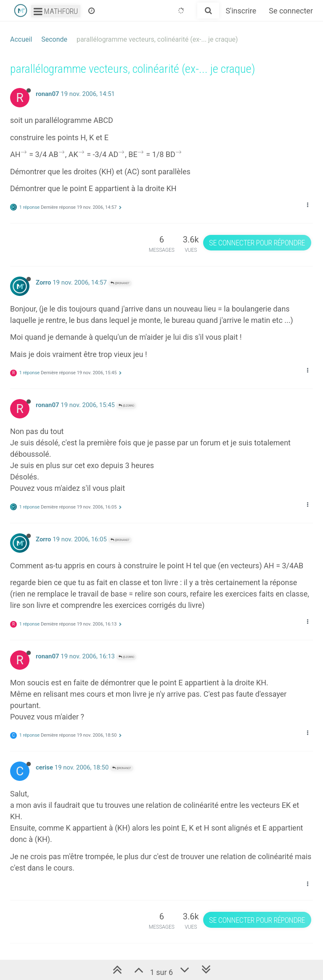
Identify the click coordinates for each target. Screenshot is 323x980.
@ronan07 (120, 283)
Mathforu (56, 11)
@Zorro (126, 406)
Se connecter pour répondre (257, 243)
